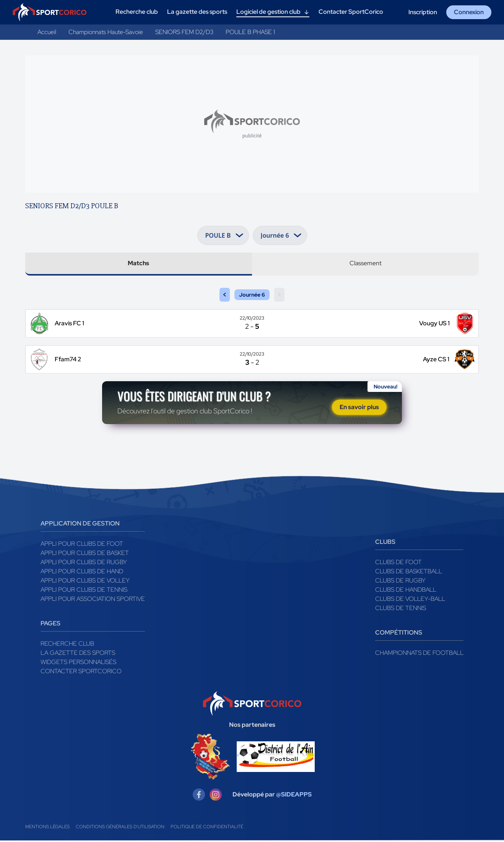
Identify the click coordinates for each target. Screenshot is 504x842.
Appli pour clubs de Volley (85, 582)
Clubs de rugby (400, 582)
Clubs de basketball (409, 573)
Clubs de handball (406, 591)
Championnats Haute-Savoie (106, 32)
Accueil (47, 32)
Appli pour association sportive (93, 600)
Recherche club (67, 645)
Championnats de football (419, 654)
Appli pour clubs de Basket (85, 554)
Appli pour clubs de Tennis (84, 591)
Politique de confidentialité (207, 828)
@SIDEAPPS (294, 796)
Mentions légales (47, 828)
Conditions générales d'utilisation (120, 828)
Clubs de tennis (401, 609)
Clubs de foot (398, 564)
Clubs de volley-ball (410, 600)
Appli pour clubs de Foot (82, 545)
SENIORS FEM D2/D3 (184, 32)
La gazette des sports (78, 654)
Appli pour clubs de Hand (82, 573)
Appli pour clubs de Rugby (84, 564)
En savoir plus (359, 408)
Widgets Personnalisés (78, 663)
